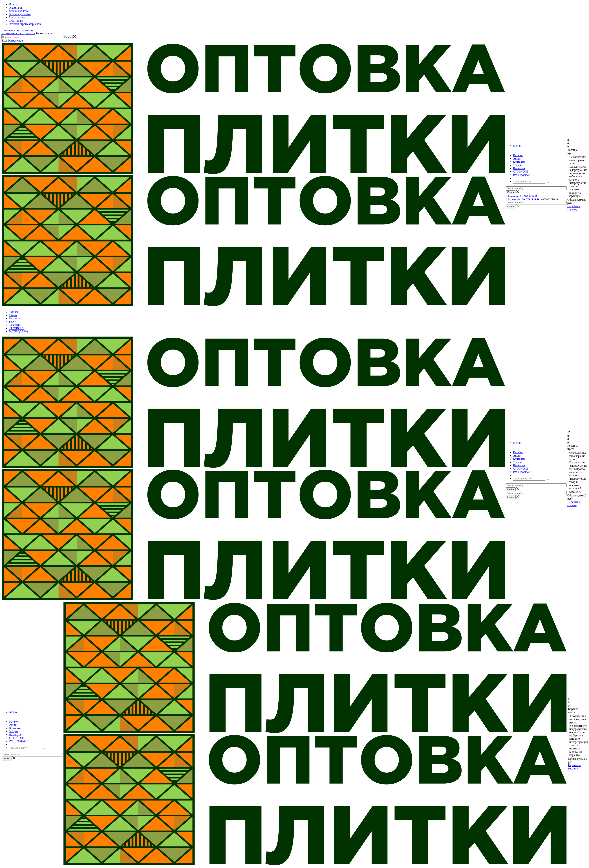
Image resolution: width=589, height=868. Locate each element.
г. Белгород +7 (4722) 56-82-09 (17, 30)
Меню (517, 146)
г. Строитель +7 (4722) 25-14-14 (18, 33)
